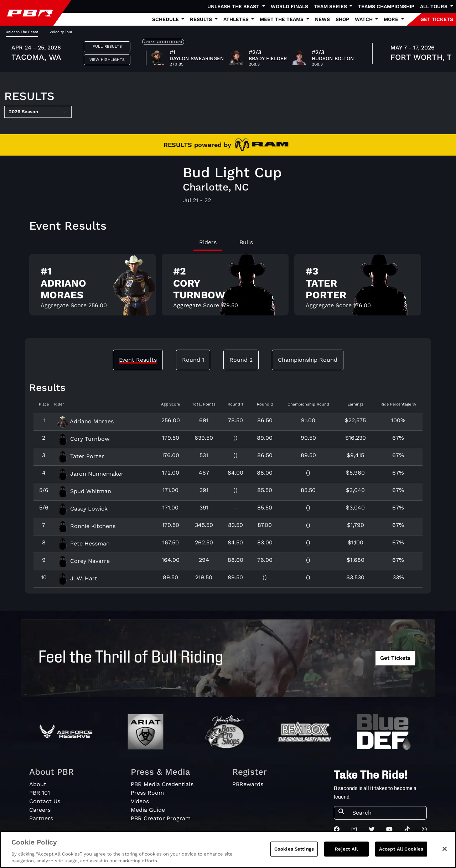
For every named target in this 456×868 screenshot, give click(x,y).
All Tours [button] (434, 6)
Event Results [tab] (138, 360)
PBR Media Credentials (162, 784)
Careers (40, 810)
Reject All (346, 849)
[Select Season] (38, 112)
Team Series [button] (331, 6)
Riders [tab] (208, 242)
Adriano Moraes (85, 421)
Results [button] (202, 19)
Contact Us (45, 801)
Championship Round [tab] (308, 360)
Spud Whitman (84, 491)
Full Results (107, 46)
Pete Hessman (83, 543)
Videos (140, 801)
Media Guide (148, 810)
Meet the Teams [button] (282, 19)
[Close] (445, 849)
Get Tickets (395, 658)
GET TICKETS (437, 19)
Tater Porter (81, 456)
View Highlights (107, 60)
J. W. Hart (77, 578)
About (38, 784)
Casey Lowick (82, 509)
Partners (41, 818)
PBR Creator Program (161, 818)
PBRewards (248, 784)
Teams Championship (386, 6)
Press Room (147, 793)
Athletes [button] (237, 19)
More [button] (392, 19)
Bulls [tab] (246, 242)
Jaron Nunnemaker (90, 474)
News (322, 19)
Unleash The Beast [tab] (22, 32)
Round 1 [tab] (193, 360)
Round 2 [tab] (241, 360)
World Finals (289, 6)
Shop (342, 19)
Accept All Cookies (401, 849)
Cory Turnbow (83, 439)
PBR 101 (40, 793)
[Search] (387, 813)
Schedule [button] (166, 19)
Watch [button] (364, 19)
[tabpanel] (228, 287)
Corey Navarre (83, 561)
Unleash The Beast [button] (234, 6)
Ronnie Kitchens (86, 526)
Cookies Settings (294, 849)
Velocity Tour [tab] (61, 32)
